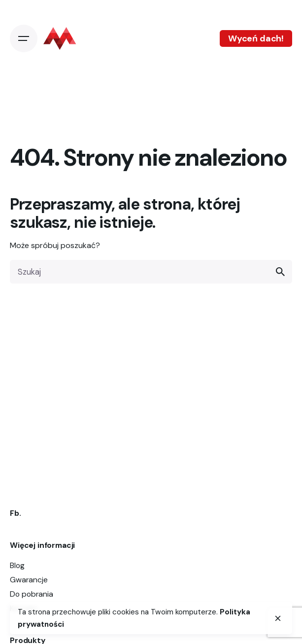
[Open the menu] (24, 38)
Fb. (16, 513)
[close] (278, 618)
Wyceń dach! (256, 38)
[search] (280, 272)
